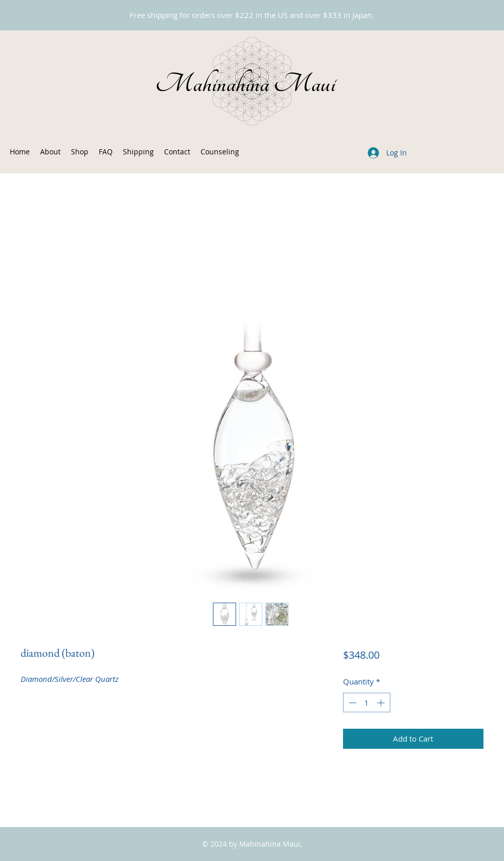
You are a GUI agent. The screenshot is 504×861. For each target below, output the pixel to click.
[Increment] (382, 703)
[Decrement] (352, 703)
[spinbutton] (366, 703)
